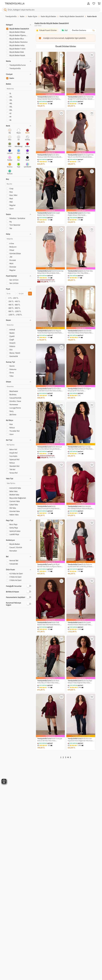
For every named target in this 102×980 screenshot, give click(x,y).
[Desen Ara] (19, 325)
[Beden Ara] (19, 89)
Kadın (22, 17)
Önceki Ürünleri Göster (66, 46)
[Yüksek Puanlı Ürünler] (46, 30)
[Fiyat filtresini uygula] (30, 294)
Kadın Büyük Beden (48, 17)
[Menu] (3, 4)
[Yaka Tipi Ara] (19, 483)
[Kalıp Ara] (19, 239)
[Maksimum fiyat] (22, 294)
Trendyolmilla (11, 17)
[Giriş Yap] (88, 4)
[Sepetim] (99, 4)
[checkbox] (10, 131)
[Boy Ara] (19, 184)
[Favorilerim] (94, 4)
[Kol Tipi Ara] (19, 445)
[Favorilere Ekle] (61, 55)
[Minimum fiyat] (10, 294)
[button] (19, 25)
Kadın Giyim (33, 17)
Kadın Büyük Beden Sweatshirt (72, 17)
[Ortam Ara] (19, 387)
